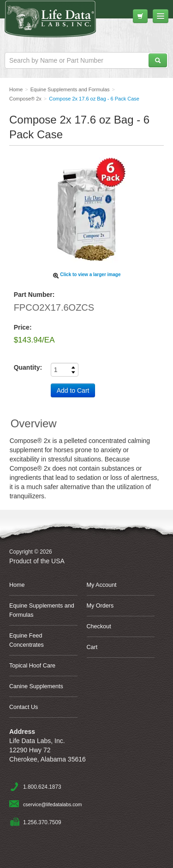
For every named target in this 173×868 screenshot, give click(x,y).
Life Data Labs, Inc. (62, 23)
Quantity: (28, 367)
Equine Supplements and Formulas (42, 610)
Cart (92, 647)
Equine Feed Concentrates (27, 640)
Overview (34, 423)
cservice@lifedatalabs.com (52, 804)
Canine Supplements (36, 686)
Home (17, 585)
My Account (102, 585)
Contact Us (24, 707)
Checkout (99, 626)
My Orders (100, 606)
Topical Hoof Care (32, 666)
